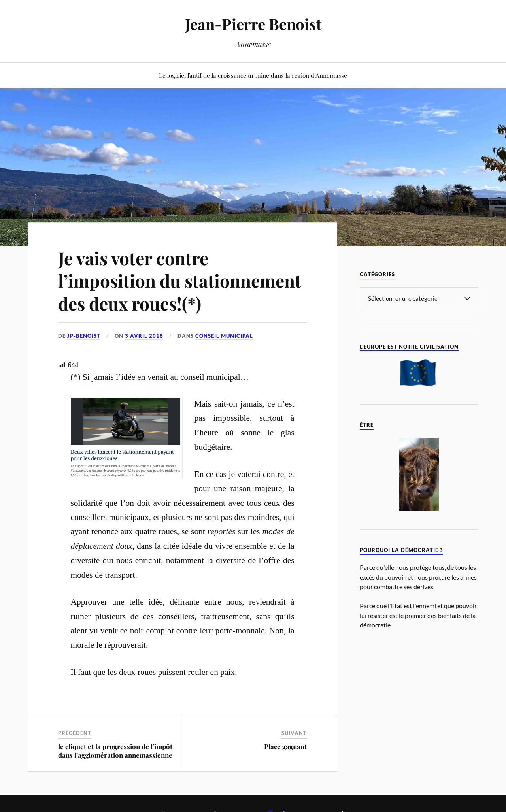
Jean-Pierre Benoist (253, 24)
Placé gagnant (285, 746)
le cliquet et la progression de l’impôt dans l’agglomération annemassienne (115, 751)
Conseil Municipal (224, 336)
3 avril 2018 (144, 336)
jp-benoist (84, 336)
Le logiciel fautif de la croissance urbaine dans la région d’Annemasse (253, 75)
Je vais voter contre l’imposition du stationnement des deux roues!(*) (180, 281)
